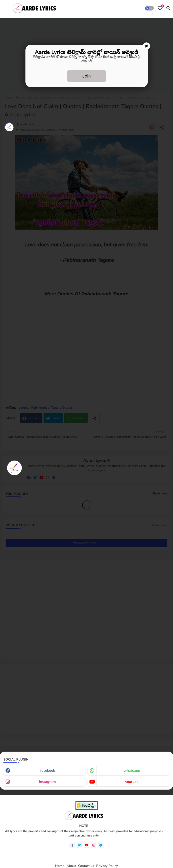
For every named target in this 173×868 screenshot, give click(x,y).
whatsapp (132, 771)
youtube (132, 782)
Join (86, 76)
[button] (149, 8)
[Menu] (6, 8)
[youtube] (86, 845)
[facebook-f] (72, 845)
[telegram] (101, 845)
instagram (47, 782)
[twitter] (79, 845)
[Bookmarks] (160, 8)
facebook (48, 771)
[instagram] (94, 845)
